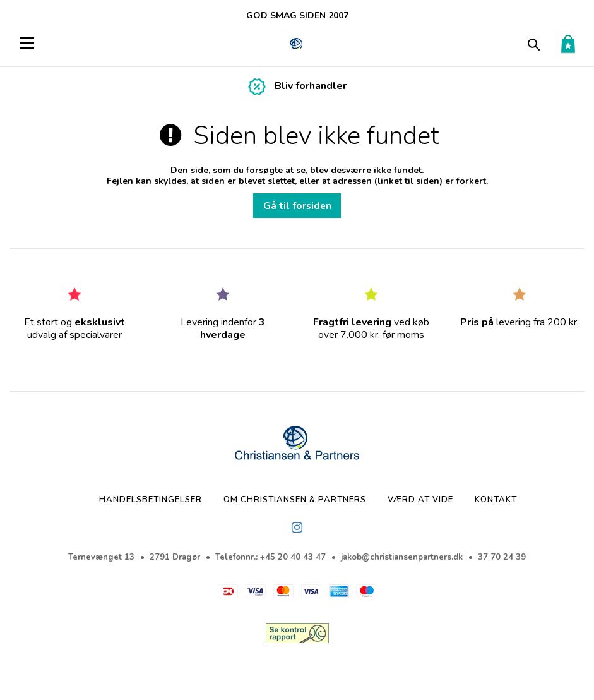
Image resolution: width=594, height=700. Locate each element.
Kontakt (496, 500)
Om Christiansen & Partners (295, 500)
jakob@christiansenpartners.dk (402, 557)
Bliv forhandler (311, 86)
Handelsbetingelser (151, 500)
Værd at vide (420, 500)
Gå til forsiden (297, 206)
